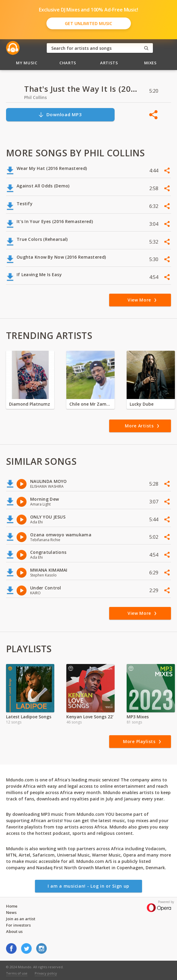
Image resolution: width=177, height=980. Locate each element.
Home (12, 906)
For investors (18, 925)
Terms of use (17, 973)
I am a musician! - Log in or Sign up (88, 886)
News (11, 912)
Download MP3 (60, 115)
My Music (27, 63)
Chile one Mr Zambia (90, 404)
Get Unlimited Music (88, 23)
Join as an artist (21, 919)
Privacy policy (46, 973)
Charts (68, 63)
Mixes (150, 63)
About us (14, 931)
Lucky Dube (142, 404)
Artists (109, 63)
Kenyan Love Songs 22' (90, 717)
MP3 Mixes (138, 717)
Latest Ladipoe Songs (29, 717)
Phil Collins (35, 97)
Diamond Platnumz (30, 404)
